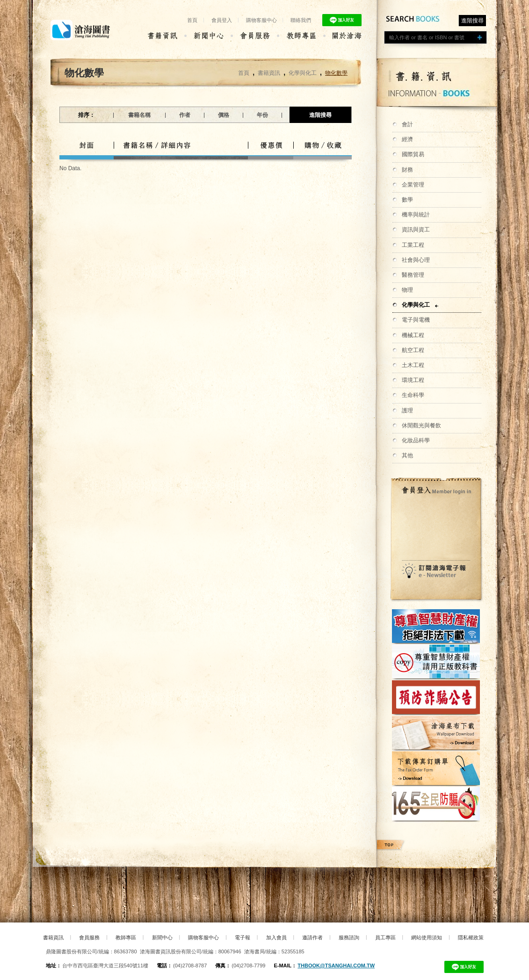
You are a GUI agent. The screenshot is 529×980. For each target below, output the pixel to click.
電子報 (243, 937)
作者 (185, 115)
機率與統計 (416, 215)
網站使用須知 (427, 937)
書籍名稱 (139, 115)
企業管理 (413, 185)
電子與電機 (416, 320)
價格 (224, 115)
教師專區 (126, 937)
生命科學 (413, 395)
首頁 (192, 20)
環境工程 (413, 380)
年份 (262, 115)
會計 (407, 124)
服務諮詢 (349, 937)
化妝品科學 (416, 440)
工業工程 (413, 245)
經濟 (407, 139)
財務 (407, 170)
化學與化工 (416, 305)
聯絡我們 (301, 20)
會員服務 (89, 937)
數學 (407, 200)
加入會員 (276, 937)
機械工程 (413, 335)
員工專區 (385, 937)
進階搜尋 (472, 21)
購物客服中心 (261, 20)
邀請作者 (312, 937)
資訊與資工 (416, 230)
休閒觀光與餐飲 (421, 425)
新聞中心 (162, 937)
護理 (407, 411)
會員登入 (222, 20)
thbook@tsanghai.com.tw (336, 966)
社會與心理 (416, 260)
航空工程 (413, 350)
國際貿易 (413, 154)
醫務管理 (413, 275)
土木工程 (413, 365)
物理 (407, 290)
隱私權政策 (471, 937)
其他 (407, 455)
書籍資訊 (269, 73)
